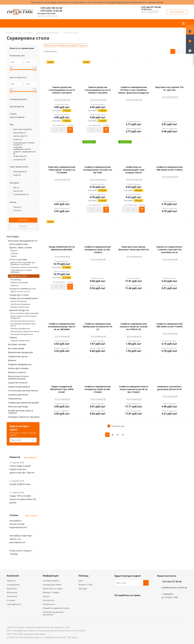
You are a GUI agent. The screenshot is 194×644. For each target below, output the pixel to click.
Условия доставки (52, 584)
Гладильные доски (18, 356)
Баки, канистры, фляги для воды (25, 313)
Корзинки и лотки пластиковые (24, 267)
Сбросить (23, 226)
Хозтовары (13, 236)
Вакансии (12, 588)
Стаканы (14, 253)
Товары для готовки (19, 295)
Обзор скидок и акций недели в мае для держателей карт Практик (22, 469)
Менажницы (50, 45)
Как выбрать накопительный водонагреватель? (18, 524)
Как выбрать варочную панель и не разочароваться (21, 539)
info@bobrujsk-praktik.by (174, 587)
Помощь (84, 576)
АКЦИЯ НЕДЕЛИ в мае (20, 484)
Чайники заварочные (20, 340)
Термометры (15, 398)
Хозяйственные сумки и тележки (21, 412)
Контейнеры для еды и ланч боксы (23, 325)
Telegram (138, 602)
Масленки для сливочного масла (25, 331)
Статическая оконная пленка (23, 390)
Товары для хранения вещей (23, 403)
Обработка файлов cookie (56, 608)
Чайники (13, 337)
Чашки (14, 256)
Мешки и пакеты (17, 372)
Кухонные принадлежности (23, 241)
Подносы (83, 45)
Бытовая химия (16, 348)
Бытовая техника (17, 344)
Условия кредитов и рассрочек (53, 613)
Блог (81, 581)
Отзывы (11, 600)
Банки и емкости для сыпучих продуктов (24, 317)
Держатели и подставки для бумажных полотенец (23, 263)
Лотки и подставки (18, 259)
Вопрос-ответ (86, 584)
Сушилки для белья (18, 395)
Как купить (48, 600)
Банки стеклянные (19, 301)
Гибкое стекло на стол (20, 291)
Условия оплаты (51, 581)
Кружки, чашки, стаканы (21, 247)
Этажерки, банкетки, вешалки (24, 417)
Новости (11, 581)
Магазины (12, 592)
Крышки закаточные (20, 307)
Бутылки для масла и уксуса (23, 321)
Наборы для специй (67, 45)
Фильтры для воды (18, 406)
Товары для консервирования (23, 298)
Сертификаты (14, 604)
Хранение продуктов (19, 310)
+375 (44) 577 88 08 (151, 7)
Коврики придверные (20, 364)
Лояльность (49, 604)
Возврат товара (51, 592)
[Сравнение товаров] (190, 49)
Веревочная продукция (20, 352)
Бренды (83, 588)
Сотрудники (13, 584)
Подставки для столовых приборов (21, 271)
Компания (13, 576)
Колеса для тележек (18, 368)
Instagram (131, 602)
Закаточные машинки (20, 304)
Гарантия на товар (52, 588)
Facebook (124, 602)
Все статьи (31, 515)
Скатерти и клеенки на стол (23, 289)
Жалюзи (12, 360)
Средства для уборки (19, 387)
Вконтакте (117, 602)
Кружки (14, 250)
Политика (12, 596)
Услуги (46, 596)
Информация (51, 576)
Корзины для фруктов (20, 328)
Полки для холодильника (22, 334)
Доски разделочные (19, 244)
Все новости (30, 457)
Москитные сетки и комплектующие (18, 377)
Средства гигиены (18, 382)
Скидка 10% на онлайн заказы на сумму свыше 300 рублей (23, 499)
